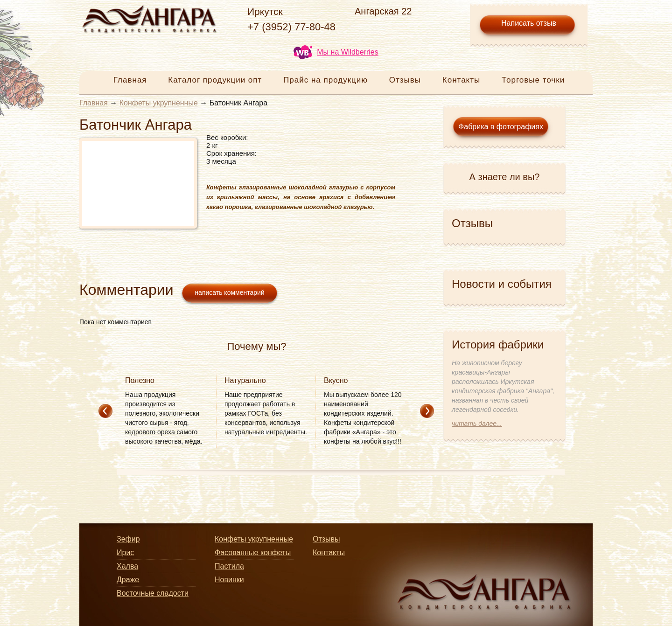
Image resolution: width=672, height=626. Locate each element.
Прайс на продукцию (325, 80)
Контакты (461, 80)
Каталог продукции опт (215, 80)
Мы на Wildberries (336, 52)
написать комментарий (229, 292)
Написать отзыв (529, 23)
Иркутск (265, 11)
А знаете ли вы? (505, 177)
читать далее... (477, 424)
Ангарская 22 (383, 11)
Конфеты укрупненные (159, 103)
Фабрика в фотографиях (501, 127)
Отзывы (405, 80)
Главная (130, 80)
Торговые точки (533, 80)
